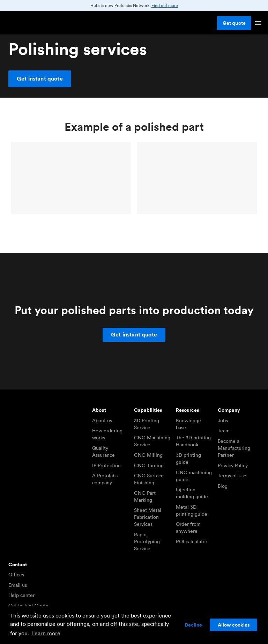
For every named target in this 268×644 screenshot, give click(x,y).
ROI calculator (192, 541)
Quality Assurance (103, 452)
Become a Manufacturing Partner (234, 448)
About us (102, 421)
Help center (21, 595)
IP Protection (106, 465)
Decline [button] (193, 625)
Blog (223, 486)
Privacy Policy (233, 465)
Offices (16, 575)
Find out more (165, 5)
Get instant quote (40, 79)
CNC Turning (149, 465)
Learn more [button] (46, 633)
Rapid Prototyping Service (147, 541)
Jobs (223, 421)
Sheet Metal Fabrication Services (148, 517)
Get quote (234, 23)
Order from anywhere (188, 528)
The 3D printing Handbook (193, 441)
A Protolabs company (105, 479)
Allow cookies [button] (234, 625)
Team (224, 431)
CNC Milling (148, 455)
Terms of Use (232, 476)
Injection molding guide (192, 493)
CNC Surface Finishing (149, 479)
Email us (18, 585)
